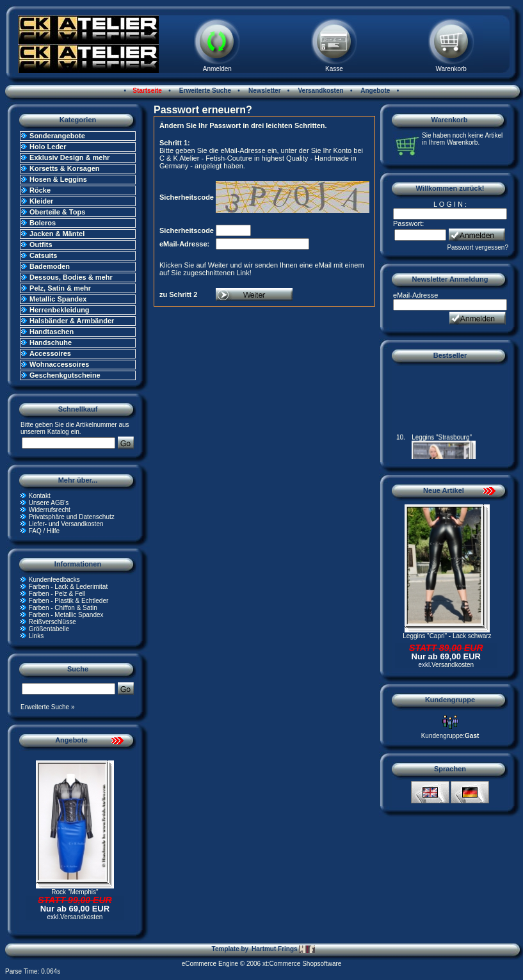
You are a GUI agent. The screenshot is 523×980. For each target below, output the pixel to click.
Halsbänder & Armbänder (72, 321)
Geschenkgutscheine (65, 375)
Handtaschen (52, 332)
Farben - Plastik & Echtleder (69, 601)
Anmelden (217, 69)
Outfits (41, 245)
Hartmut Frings (283, 949)
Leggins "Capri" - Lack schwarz (447, 636)
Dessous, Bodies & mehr (71, 277)
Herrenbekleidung (60, 310)
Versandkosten (320, 91)
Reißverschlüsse (52, 622)
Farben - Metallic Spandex (66, 615)
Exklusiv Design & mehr (69, 157)
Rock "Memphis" (75, 892)
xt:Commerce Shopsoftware (302, 964)
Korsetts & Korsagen (64, 168)
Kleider (41, 201)
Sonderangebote (57, 136)
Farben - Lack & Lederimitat (68, 587)
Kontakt (40, 496)
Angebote (375, 91)
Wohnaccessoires (59, 364)
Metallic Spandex (58, 299)
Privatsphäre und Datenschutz (72, 517)
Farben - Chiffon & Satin (63, 608)
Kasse (334, 69)
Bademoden (50, 266)
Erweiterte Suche (204, 91)
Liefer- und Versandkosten (66, 524)
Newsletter (263, 91)
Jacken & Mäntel (57, 234)
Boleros (43, 223)
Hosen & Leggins (58, 179)
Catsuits (43, 255)
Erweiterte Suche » (48, 707)
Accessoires (50, 353)
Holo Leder (48, 147)
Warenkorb (451, 69)
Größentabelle (49, 629)
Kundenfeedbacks (54, 580)
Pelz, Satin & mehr (60, 288)
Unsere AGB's (49, 503)
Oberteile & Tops (57, 212)
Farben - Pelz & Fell (57, 594)
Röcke (40, 190)
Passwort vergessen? (478, 247)
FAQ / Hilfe (44, 531)
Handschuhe (51, 342)
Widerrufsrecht (50, 510)
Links (36, 636)
